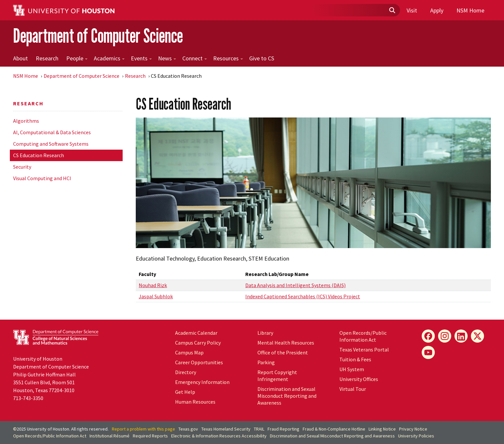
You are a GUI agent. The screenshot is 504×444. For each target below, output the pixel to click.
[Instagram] (445, 336)
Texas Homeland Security (226, 429)
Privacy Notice (413, 429)
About (20, 58)
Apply (437, 10)
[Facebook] (428, 336)
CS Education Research (39, 155)
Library (265, 333)
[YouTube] (428, 352)
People (77, 58)
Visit (412, 10)
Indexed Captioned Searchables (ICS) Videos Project (303, 296)
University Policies (416, 436)
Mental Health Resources (286, 343)
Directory (186, 372)
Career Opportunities (199, 362)
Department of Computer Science (98, 36)
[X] (477, 336)
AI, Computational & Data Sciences (52, 132)
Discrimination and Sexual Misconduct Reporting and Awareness (287, 396)
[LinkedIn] (461, 336)
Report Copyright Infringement (277, 376)
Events (141, 58)
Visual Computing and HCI (42, 178)
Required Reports (150, 436)
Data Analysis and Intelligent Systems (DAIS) (295, 285)
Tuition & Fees (355, 359)
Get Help (185, 392)
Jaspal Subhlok (156, 296)
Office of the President (283, 352)
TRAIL (259, 429)
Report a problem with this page (143, 429)
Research (47, 58)
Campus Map (189, 352)
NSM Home (470, 10)
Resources (228, 58)
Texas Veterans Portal (364, 349)
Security (22, 167)
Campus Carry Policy (198, 343)
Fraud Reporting (283, 429)
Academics (109, 58)
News (167, 58)
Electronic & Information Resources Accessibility (219, 436)
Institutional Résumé (110, 436)
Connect (195, 58)
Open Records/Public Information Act (363, 336)
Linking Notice (382, 429)
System (352, 369)
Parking (266, 362)
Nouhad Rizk (153, 285)
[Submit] (392, 11)
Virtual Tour (353, 389)
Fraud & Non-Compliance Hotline (334, 429)
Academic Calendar (196, 333)
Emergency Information (202, 382)
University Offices (359, 379)
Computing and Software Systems (51, 144)
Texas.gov (188, 429)
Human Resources (195, 402)
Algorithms (26, 121)
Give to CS (262, 58)
